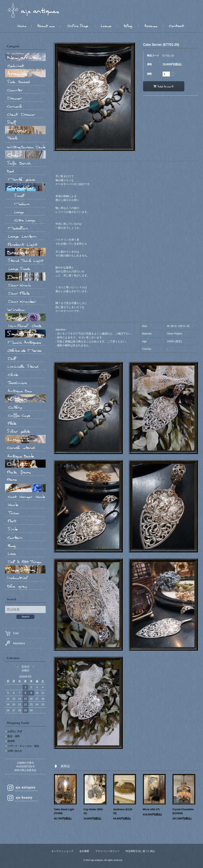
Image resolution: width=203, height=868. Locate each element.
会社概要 (84, 851)
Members (15, 643)
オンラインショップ (62, 851)
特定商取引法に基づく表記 (140, 851)
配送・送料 (14, 736)
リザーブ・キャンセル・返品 (23, 746)
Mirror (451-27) (151, 809)
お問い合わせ (15, 751)
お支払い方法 (15, 731)
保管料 (11, 741)
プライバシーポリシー (107, 851)
